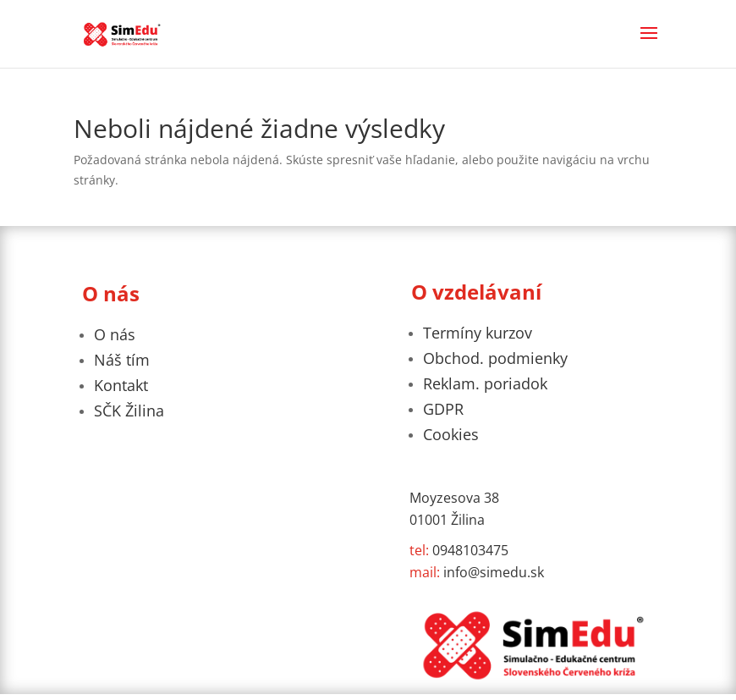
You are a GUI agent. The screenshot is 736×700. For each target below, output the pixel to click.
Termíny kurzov (478, 333)
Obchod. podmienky (495, 358)
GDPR (443, 409)
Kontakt (121, 385)
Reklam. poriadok (485, 383)
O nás (115, 334)
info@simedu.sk (477, 572)
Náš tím (122, 360)
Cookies (451, 434)
